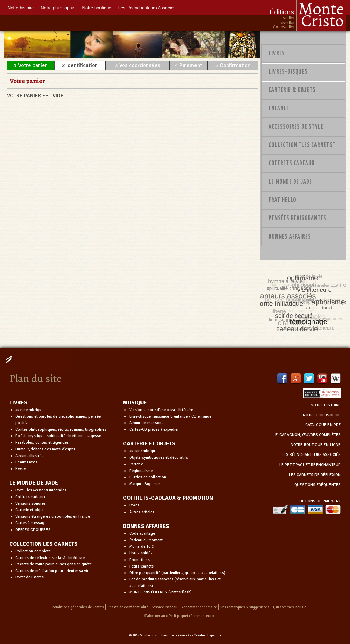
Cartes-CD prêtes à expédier (154, 429)
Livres (277, 54)
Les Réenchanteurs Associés (147, 8)
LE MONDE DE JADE (34, 483)
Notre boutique (97, 8)
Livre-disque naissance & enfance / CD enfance (170, 416)
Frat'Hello (282, 200)
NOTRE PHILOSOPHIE (322, 415)
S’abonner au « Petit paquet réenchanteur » (179, 616)
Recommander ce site (199, 607)
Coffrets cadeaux (30, 497)
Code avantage (142, 534)
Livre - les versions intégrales (41, 490)
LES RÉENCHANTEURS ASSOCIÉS (311, 455)
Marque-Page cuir (145, 484)
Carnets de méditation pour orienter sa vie (52, 571)
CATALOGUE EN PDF (323, 425)
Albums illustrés (29, 456)
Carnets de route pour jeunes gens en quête (53, 564)
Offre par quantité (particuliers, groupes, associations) (177, 573)
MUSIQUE (135, 403)
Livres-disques (288, 72)
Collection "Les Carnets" (302, 145)
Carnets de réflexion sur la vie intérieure (50, 558)
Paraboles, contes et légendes (42, 442)
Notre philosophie (58, 8)
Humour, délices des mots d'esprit (45, 449)
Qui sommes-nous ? (290, 607)
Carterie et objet (30, 510)
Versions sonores (31, 503)
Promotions (139, 560)
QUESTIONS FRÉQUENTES (318, 485)
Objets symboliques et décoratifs (159, 457)
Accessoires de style (296, 127)
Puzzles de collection (148, 477)
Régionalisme (141, 471)
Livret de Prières (30, 577)
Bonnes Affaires (290, 237)
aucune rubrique (29, 410)
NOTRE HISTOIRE (326, 405)
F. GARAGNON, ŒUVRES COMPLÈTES (308, 435)
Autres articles (142, 512)
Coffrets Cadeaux (292, 164)
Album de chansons (146, 423)
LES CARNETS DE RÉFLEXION (315, 475)
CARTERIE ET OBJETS (149, 444)
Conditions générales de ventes (78, 607)
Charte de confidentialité (128, 607)
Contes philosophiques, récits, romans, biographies (61, 429)
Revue (21, 469)
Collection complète (33, 551)
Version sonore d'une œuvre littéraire (161, 410)
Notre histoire (21, 8)
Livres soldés (141, 553)
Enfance (279, 109)
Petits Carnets (142, 566)
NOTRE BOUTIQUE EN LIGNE (316, 445)
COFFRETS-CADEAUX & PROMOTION (168, 498)
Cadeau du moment (146, 540)
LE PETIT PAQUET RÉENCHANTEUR (310, 465)
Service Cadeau (165, 607)
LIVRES (18, 403)
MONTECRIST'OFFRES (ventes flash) (160, 592)
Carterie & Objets (292, 90)
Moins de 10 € (142, 547)
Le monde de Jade (290, 182)
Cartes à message (31, 523)
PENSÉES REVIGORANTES (298, 219)
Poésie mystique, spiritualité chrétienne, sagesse (58, 436)
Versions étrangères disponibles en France (53, 516)
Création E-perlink (208, 635)
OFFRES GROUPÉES (33, 530)
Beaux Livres (26, 462)
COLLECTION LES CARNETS (43, 544)
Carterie (136, 464)
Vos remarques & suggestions (245, 607)
